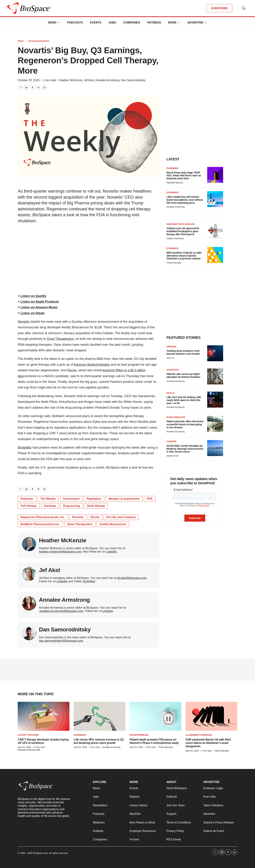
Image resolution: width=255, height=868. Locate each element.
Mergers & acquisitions (124, 499)
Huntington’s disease (181, 224)
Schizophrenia (139, 735)
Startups (173, 370)
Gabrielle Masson (175, 183)
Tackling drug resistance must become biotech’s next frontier (183, 352)
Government (71, 499)
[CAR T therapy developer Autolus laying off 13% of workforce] (44, 716)
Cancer (171, 441)
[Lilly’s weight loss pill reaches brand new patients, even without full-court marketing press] (215, 199)
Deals (170, 393)
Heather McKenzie (71, 80)
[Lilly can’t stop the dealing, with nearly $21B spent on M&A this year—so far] (215, 400)
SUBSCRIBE (219, 8)
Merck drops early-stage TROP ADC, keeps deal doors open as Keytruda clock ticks (184, 176)
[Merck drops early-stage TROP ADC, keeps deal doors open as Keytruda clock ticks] (215, 175)
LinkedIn (111, 552)
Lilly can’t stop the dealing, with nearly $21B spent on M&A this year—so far (184, 400)
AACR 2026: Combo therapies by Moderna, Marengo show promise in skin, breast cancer (185, 449)
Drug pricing (71, 506)
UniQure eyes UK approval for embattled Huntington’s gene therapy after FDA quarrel (183, 231)
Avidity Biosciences (113, 524)
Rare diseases (176, 417)
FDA (150, 499)
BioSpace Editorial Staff (29, 750)
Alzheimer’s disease (199, 735)
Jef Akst (89, 80)
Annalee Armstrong (107, 80)
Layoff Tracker (28, 735)
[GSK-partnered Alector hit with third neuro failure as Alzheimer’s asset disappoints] (211, 716)
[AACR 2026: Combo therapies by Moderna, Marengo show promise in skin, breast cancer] (215, 448)
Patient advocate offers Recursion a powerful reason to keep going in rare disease (185, 424)
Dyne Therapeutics (80, 524)
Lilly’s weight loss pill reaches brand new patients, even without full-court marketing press (185, 200)
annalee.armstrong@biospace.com (61, 611)
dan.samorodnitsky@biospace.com (61, 641)
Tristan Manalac (174, 263)
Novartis (78, 517)
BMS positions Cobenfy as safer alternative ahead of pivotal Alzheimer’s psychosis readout (184, 256)
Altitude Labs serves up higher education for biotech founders (183, 375)
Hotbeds (154, 23)
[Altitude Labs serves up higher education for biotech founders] (215, 376)
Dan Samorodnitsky (133, 80)
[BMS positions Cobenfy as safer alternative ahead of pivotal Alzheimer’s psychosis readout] (215, 255)
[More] (59, 23)
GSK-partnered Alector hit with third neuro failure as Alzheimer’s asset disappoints (208, 743)
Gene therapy (96, 506)
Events (96, 23)
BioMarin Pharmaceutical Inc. (40, 524)
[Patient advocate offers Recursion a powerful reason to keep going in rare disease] (215, 424)
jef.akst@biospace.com (132, 578)
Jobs (112, 23)
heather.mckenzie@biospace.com (60, 552)
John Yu (170, 358)
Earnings (50, 506)
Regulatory (94, 499)
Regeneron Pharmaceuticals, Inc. (43, 517)
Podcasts (75, 23)
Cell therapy (29, 506)
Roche (95, 517)
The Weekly (48, 499)
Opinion (171, 347)
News (52, 23)
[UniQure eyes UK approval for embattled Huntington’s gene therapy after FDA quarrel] (215, 231)
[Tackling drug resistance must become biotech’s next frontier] (215, 353)
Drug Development (39, 41)
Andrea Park (172, 456)
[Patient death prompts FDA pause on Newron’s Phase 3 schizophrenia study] (155, 716)
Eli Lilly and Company (121, 517)
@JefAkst (89, 581)
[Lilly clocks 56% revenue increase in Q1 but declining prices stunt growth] (100, 716)
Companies (132, 23)
